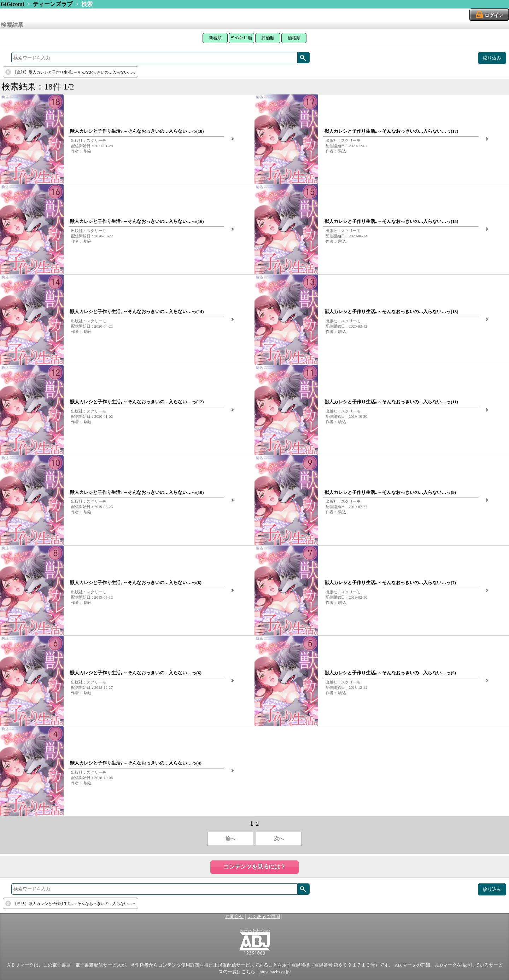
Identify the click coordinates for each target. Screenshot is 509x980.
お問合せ (234, 917)
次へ (279, 839)
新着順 (215, 38)
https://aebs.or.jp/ (275, 972)
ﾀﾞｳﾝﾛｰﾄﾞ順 (241, 38)
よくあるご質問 (264, 917)
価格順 (294, 38)
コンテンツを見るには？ (255, 867)
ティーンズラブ (53, 4)
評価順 (268, 38)
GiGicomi (13, 4)
